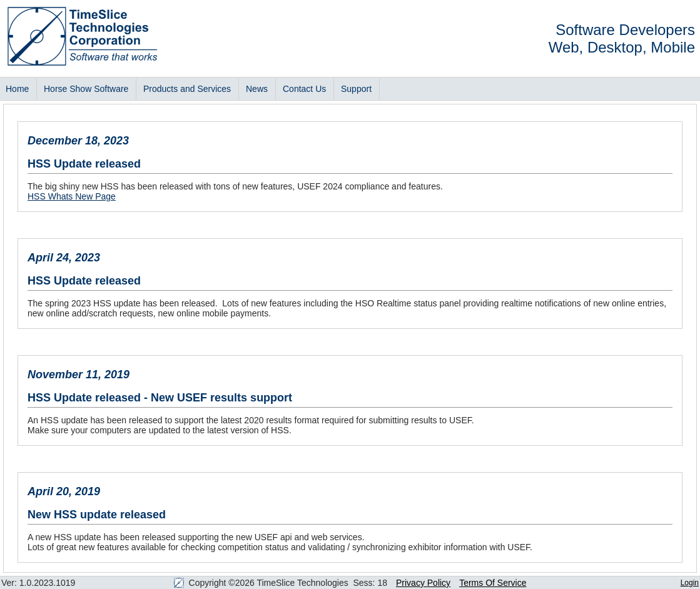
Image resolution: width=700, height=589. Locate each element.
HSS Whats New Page (72, 196)
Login (690, 583)
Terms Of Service (493, 583)
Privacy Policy (423, 583)
